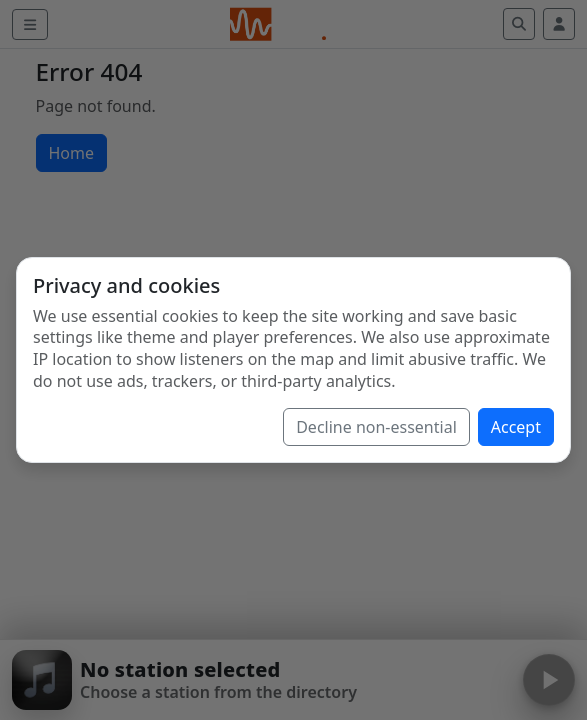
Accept (516, 427)
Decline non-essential (376, 427)
